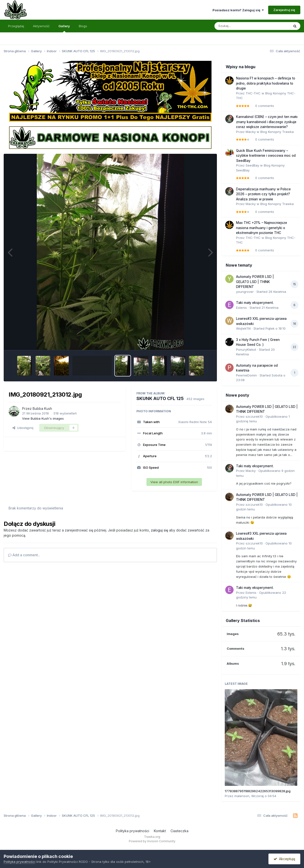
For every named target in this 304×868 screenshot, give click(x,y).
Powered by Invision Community (152, 841)
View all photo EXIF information (174, 482)
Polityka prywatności (132, 831)
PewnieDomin (246, 375)
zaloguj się (159, 530)
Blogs (83, 26)
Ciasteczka (179, 831)
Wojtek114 (243, 328)
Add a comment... (24, 555)
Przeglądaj (16, 26)
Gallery (64, 28)
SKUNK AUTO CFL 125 (160, 398)
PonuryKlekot (246, 350)
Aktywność (41, 26)
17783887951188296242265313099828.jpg (258, 791)
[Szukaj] (240, 26)
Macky (251, 132)
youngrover (245, 292)
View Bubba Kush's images (43, 418)
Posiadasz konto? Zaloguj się (238, 10)
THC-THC (253, 93)
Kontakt (160, 831)
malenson (242, 796)
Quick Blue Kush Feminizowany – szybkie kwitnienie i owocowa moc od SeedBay (266, 156)
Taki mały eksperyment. (255, 303)
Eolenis (241, 308)
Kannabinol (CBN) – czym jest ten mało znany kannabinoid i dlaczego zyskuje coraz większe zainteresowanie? (267, 122)
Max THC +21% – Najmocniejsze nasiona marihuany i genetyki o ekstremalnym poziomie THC (262, 228)
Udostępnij (23, 428)
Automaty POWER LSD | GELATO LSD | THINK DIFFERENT (255, 282)
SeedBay (252, 165)
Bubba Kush (42, 408)
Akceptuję (284, 859)
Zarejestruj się (284, 10)
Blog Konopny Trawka (277, 132)
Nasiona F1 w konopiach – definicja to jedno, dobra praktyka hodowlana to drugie (266, 83)
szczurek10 (254, 416)
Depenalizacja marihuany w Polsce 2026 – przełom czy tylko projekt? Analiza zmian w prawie (263, 194)
